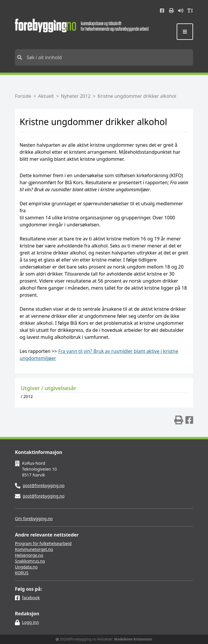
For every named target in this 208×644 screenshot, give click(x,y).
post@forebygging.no (44, 485)
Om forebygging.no (34, 519)
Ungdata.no (26, 567)
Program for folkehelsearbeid (43, 543)
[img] (179, 420)
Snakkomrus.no (30, 561)
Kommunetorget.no (34, 549)
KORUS (22, 573)
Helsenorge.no (29, 555)
